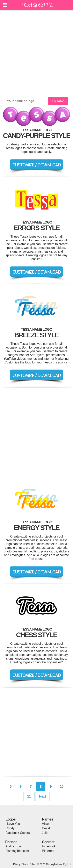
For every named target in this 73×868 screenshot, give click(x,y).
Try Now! (58, 101)
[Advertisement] (36, 53)
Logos (11, 819)
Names (48, 819)
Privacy (17, 864)
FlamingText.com (17, 851)
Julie (45, 833)
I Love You (13, 824)
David (46, 828)
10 (62, 787)
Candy (10, 828)
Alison (46, 824)
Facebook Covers (18, 833)
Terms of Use (29, 864)
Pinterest (48, 851)
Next (42, 796)
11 (29, 796)
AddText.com (14, 846)
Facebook (49, 846)
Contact (48, 842)
